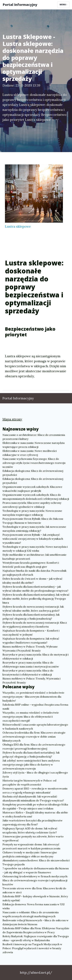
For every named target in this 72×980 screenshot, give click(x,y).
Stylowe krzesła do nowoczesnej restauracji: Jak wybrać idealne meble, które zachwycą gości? (33, 609)
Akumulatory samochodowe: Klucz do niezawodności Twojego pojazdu (36, 862)
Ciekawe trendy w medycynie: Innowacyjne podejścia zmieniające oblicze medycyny (30, 854)
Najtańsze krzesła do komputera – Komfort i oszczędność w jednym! (31, 633)
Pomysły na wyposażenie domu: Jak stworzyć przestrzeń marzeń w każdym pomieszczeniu (31, 846)
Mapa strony (12, 419)
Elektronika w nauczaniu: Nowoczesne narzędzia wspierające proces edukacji (34, 445)
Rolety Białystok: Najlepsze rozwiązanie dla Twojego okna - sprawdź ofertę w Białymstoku (36, 938)
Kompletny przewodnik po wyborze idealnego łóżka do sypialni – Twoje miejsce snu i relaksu (35, 806)
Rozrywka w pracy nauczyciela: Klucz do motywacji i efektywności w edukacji (36, 656)
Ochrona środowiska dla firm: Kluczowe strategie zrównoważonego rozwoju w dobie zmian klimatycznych (34, 737)
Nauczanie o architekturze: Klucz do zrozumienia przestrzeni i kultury (34, 437)
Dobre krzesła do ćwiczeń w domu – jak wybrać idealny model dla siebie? (33, 581)
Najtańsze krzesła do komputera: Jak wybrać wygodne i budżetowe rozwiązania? (31, 641)
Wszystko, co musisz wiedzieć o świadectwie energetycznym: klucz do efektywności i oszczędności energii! (31, 717)
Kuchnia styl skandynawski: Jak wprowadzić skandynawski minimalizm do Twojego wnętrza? (33, 798)
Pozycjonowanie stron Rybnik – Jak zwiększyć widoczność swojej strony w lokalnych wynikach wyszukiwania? (33, 539)
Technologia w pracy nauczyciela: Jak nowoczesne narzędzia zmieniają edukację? (34, 529)
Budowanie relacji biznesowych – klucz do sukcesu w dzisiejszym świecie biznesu (36, 922)
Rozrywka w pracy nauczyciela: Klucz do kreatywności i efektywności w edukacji (28, 672)
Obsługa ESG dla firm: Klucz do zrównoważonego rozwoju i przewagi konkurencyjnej (34, 747)
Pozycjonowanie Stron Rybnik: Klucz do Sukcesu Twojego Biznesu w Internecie (33, 521)
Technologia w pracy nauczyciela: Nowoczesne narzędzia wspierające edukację (32, 513)
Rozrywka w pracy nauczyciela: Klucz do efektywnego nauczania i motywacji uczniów (31, 664)
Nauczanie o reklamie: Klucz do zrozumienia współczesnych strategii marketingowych (31, 914)
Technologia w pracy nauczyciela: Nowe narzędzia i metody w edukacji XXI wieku (35, 549)
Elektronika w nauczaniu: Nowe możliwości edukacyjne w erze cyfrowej (30, 453)
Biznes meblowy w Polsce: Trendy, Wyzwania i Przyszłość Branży (31, 680)
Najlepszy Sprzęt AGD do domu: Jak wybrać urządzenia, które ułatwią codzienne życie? (30, 830)
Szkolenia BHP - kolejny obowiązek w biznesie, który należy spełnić (35, 898)
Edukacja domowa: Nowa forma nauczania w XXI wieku (34, 906)
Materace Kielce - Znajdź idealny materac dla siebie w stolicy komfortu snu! (35, 814)
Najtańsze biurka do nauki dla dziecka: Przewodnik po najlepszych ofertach (34, 573)
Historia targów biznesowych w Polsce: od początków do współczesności (29, 782)
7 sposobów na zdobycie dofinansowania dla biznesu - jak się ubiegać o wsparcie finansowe (36, 870)
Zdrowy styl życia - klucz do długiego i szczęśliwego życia (35, 774)
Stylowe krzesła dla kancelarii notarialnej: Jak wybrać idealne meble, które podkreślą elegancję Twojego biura (36, 599)
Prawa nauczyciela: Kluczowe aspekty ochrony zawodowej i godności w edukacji (32, 505)
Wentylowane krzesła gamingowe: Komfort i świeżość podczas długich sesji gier (31, 565)
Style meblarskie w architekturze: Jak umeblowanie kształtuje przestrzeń (34, 557)
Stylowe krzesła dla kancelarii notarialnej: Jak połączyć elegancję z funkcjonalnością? (31, 617)
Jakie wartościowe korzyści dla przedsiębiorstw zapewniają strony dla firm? (33, 822)
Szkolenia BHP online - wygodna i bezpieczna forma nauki (35, 707)
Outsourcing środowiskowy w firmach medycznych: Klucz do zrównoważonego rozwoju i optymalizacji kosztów (35, 880)
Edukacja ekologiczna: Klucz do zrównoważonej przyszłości (33, 473)
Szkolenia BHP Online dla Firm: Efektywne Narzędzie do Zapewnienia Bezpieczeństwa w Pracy (36, 930)
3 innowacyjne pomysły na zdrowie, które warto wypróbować (33, 838)
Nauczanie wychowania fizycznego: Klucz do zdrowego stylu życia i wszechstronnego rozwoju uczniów (34, 463)
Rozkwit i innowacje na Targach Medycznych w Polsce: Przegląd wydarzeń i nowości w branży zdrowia (32, 948)
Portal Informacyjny (20, 5)
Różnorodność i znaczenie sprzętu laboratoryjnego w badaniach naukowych (35, 727)
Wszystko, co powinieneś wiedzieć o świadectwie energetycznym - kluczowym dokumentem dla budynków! (33, 697)
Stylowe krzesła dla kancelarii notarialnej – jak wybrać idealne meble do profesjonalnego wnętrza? (35, 589)
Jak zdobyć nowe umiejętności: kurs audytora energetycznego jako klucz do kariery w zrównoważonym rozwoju (31, 764)
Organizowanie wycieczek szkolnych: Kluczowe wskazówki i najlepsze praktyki (32, 489)
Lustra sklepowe (18, 226)
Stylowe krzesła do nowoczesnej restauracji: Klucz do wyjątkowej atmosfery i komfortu (35, 625)
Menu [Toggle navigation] (63, 5)
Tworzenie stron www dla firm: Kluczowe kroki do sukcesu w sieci (34, 890)
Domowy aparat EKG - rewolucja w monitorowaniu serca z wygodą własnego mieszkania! (35, 790)
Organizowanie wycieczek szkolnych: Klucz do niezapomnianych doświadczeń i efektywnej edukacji (36, 497)
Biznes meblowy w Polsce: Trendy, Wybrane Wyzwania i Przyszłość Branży (30, 649)
